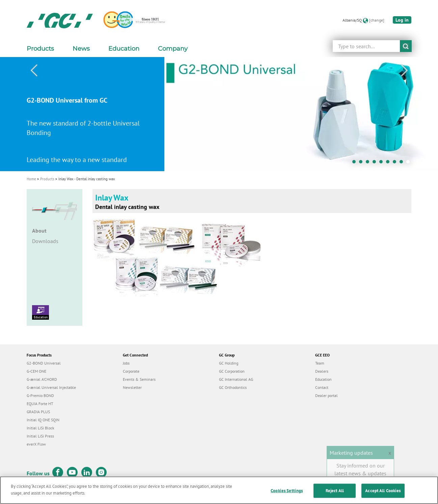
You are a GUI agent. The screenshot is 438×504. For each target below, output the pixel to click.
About (39, 231)
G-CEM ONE (36, 371)
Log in (402, 20)
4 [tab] (376, 163)
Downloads (45, 241)
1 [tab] (356, 163)
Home (31, 179)
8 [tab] (403, 163)
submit (406, 46)
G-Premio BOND (40, 395)
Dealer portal (326, 395)
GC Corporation (232, 371)
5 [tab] (383, 163)
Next (404, 71)
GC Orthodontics (233, 387)
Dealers (322, 371)
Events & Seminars (139, 379)
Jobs (126, 363)
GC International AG (236, 379)
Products (47, 179)
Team (320, 363)
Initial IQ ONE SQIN (43, 420)
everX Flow (36, 444)
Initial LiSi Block (40, 428)
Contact (322, 387)
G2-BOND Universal (44, 363)
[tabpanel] (219, 114)
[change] (377, 20)
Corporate (131, 371)
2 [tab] (362, 163)
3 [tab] (369, 163)
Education (40, 312)
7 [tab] (396, 163)
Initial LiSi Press (40, 436)
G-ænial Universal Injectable (51, 387)
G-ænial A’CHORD (42, 379)
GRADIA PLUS (38, 412)
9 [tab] (410, 163)
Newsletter (132, 387)
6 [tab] (389, 163)
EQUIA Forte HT (40, 404)
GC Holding (229, 363)
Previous (34, 71)
